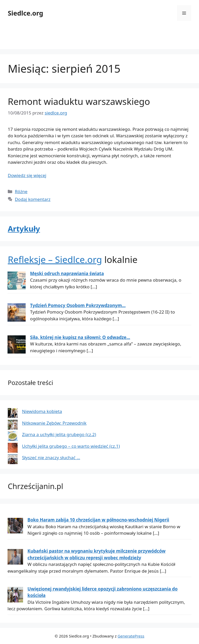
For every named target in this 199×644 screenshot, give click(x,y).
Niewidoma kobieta (42, 411)
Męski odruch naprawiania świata (67, 273)
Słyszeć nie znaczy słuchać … (51, 457)
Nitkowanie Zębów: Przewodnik (54, 423)
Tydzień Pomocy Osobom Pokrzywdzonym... (78, 305)
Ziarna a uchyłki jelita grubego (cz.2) (59, 434)
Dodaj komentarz (33, 199)
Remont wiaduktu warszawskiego (79, 101)
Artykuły (24, 229)
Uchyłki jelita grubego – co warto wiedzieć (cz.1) (71, 446)
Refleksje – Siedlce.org (55, 259)
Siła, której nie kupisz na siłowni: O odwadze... (80, 337)
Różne (21, 191)
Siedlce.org (26, 13)
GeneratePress (131, 636)
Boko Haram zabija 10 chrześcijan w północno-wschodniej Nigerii (98, 520)
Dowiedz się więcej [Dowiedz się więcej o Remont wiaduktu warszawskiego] (27, 175)
